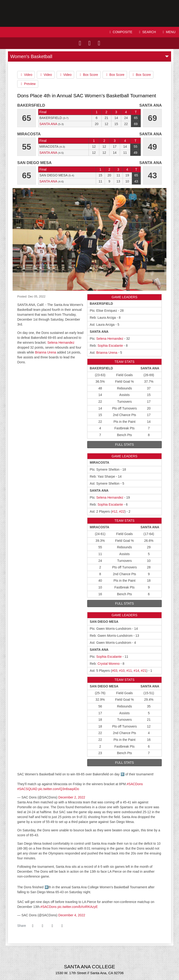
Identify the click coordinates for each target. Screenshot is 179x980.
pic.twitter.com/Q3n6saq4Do (59, 789)
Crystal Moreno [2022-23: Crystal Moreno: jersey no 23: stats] (108, 664)
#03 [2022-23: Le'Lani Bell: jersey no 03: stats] (115, 671)
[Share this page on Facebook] (33, 926)
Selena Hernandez (61, 343)
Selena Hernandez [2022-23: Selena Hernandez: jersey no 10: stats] (110, 339)
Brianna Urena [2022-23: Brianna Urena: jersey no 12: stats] (107, 353)
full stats (125, 444)
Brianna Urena (45, 352)
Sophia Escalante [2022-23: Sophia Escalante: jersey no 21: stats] (110, 346)
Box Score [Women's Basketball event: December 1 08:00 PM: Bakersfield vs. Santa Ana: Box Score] (88, 75)
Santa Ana (89, 13)
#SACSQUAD (27, 789)
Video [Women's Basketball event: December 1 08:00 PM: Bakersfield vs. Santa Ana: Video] (26, 75)
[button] (62, 926)
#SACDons (135, 784)
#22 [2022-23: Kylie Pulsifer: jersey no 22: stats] (122, 511)
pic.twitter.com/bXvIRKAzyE (78, 907)
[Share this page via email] (52, 926)
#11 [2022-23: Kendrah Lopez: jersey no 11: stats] (129, 671)
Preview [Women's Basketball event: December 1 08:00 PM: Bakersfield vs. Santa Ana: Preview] (28, 84)
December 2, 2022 (72, 797)
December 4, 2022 (72, 915)
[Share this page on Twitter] (42, 926)
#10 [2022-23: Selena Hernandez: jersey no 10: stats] (122, 671)
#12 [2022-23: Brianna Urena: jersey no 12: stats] (115, 511)
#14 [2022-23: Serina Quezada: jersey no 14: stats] (136, 671)
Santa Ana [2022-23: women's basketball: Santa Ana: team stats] (48, 124)
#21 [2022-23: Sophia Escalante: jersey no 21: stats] (144, 671)
